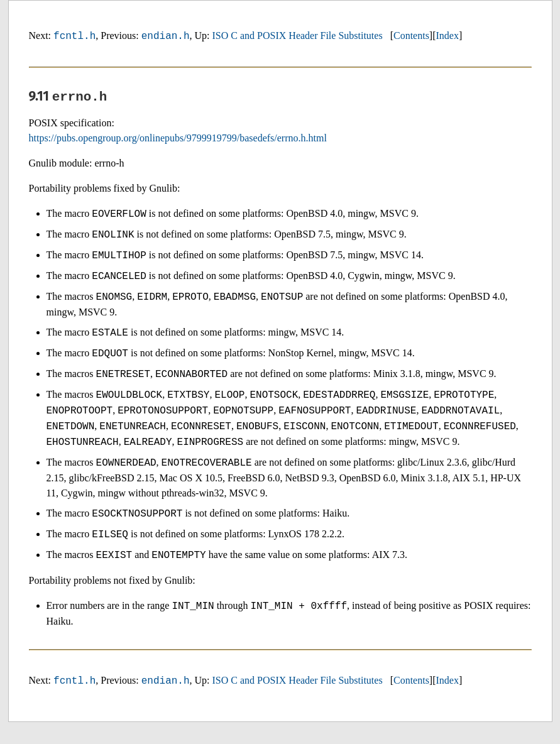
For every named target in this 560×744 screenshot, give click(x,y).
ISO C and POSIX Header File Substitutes (298, 36)
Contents (411, 36)
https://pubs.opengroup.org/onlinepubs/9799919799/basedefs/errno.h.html (178, 140)
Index (447, 36)
